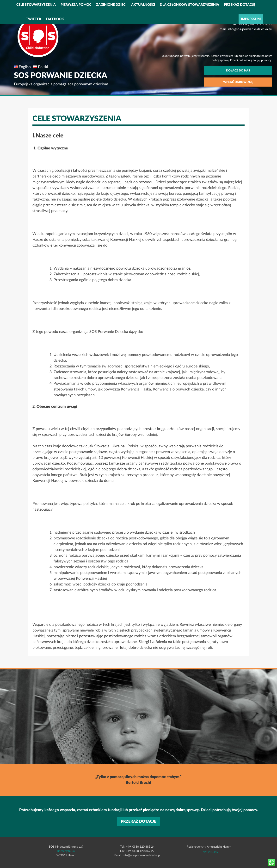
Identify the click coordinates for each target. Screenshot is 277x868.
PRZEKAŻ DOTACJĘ (240, 5)
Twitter (34, 19)
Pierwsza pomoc (76, 5)
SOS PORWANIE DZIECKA (61, 76)
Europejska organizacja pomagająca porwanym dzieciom (61, 84)
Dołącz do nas (238, 71)
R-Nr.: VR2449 (209, 852)
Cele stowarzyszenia (36, 5)
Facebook (55, 19)
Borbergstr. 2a (66, 851)
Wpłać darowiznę (238, 82)
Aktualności (143, 5)
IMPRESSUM (251, 19)
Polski (43, 67)
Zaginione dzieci (111, 5)
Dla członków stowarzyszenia (189, 5)
